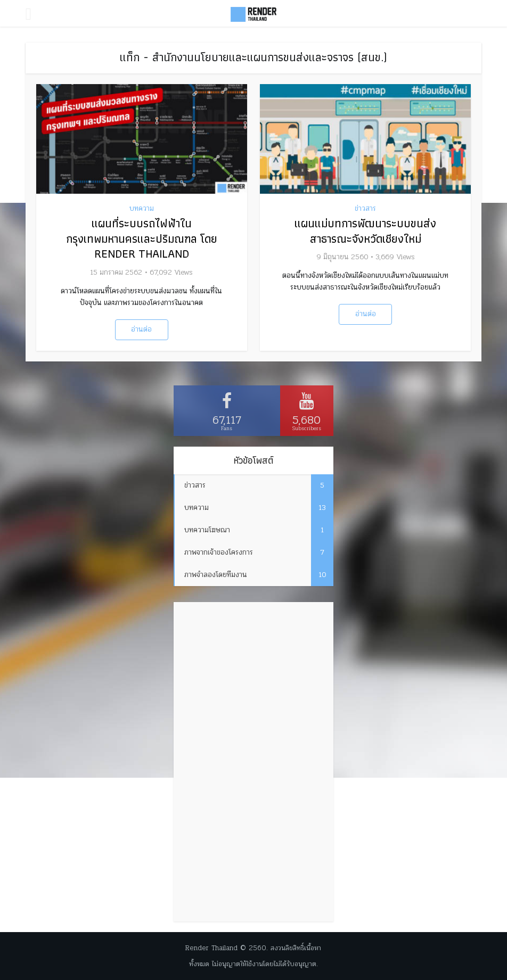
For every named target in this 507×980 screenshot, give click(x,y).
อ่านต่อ (141, 329)
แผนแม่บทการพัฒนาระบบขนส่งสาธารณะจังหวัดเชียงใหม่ (365, 231)
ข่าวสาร (365, 209)
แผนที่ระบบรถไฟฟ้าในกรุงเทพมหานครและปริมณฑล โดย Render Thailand (142, 238)
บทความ (142, 209)
